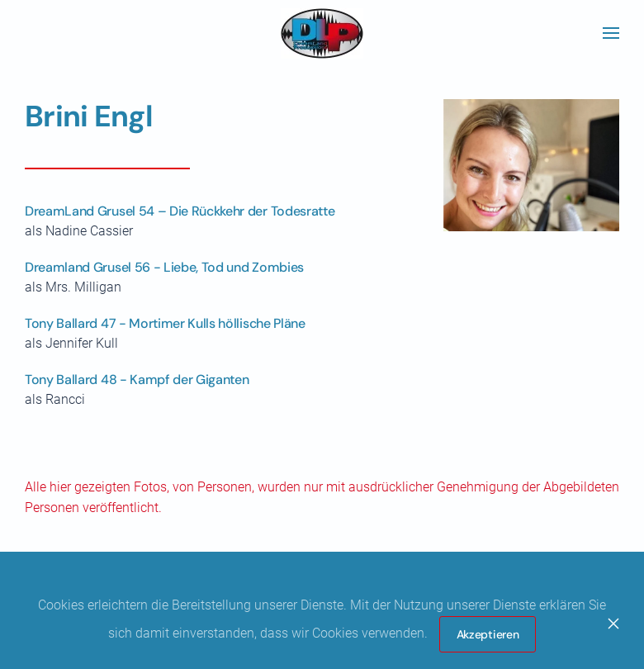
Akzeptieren (488, 634)
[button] (611, 33)
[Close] (613, 624)
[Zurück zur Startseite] (322, 33)
